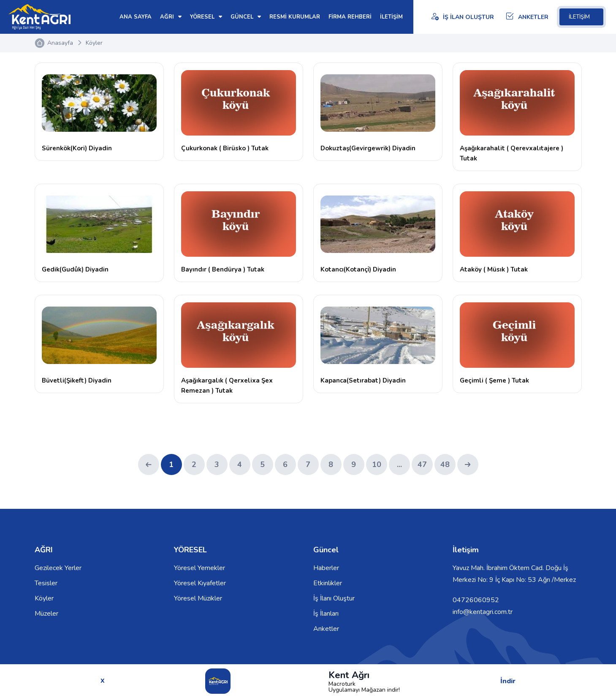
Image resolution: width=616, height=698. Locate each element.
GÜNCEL (246, 17)
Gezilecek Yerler (58, 568)
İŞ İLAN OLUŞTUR (462, 17)
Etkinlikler (328, 583)
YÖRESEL (206, 17)
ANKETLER (527, 17)
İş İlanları (326, 614)
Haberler (326, 568)
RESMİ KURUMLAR (295, 17)
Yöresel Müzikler (198, 598)
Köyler (94, 43)
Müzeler (46, 614)
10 (377, 464)
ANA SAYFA (136, 17)
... (399, 464)
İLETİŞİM (581, 17)
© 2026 (134, 678)
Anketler (326, 629)
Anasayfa (60, 43)
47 (422, 464)
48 (445, 464)
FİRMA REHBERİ (350, 17)
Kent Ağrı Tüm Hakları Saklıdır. (79, 678)
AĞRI (171, 17)
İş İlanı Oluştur (334, 598)
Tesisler (46, 583)
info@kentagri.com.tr (483, 612)
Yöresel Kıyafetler (200, 583)
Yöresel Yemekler (199, 568)
